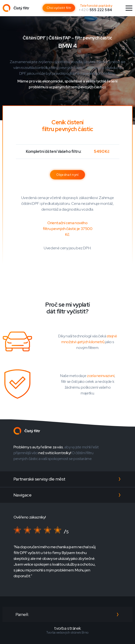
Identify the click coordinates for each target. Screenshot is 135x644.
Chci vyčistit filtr (59, 8)
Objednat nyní (67, 175)
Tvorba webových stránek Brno (67, 633)
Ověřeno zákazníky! (30, 517)
